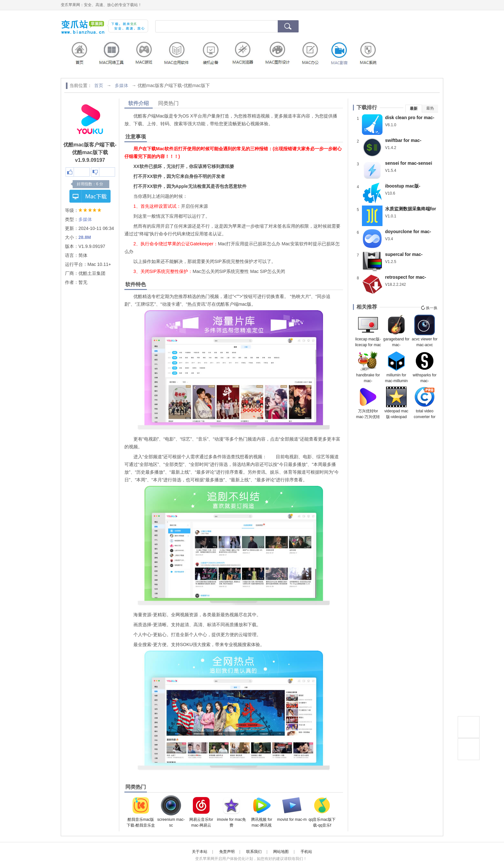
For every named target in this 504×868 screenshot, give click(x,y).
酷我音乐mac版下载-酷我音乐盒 (141, 811)
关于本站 (200, 852)
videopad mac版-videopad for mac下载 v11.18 (396, 403)
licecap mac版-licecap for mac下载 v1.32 (368, 331)
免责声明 (227, 852)
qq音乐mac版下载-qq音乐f (322, 811)
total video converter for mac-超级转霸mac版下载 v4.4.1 (425, 403)
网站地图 (281, 852)
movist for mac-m (292, 808)
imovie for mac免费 (231, 811)
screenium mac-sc (171, 811)
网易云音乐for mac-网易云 (201, 811)
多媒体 (122, 85)
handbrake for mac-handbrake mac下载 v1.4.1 (368, 367)
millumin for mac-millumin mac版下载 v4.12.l (396, 367)
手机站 (306, 852)
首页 (99, 85)
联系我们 (254, 852)
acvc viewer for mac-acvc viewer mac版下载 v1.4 (425, 331)
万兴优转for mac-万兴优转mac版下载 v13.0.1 (368, 403)
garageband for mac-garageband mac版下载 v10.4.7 (396, 331)
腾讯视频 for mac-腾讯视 (261, 811)
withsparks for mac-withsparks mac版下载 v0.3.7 (425, 367)
